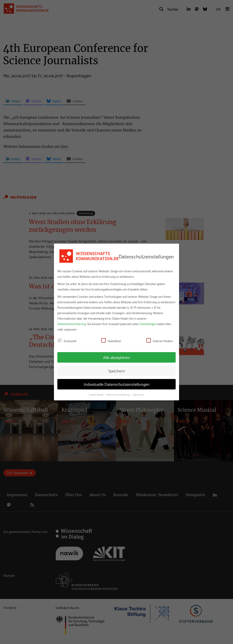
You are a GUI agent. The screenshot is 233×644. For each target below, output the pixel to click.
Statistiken (111, 341)
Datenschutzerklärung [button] (118, 394)
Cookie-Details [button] (97, 394)
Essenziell (67, 341)
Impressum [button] (138, 394)
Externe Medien (160, 341)
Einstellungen (148, 324)
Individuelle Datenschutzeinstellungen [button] (117, 384)
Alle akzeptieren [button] (117, 357)
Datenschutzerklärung (72, 324)
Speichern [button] (116, 371)
